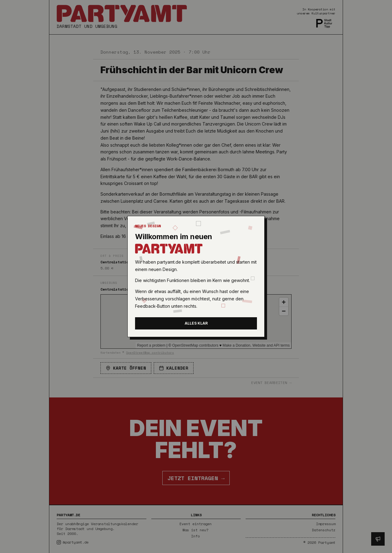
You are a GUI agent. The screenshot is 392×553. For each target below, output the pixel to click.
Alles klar (196, 323)
